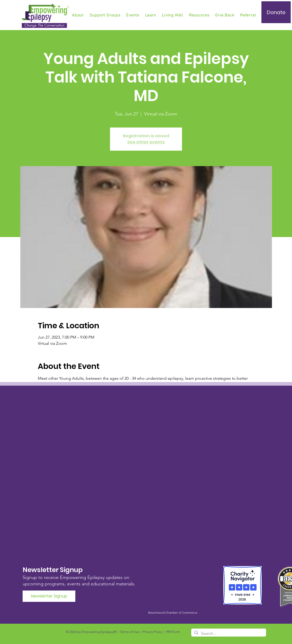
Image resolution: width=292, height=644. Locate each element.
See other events (146, 142)
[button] (105, 15)
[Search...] (228, 633)
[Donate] (276, 12)
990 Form (173, 632)
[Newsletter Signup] (49, 596)
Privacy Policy (153, 632)
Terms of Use (130, 632)
